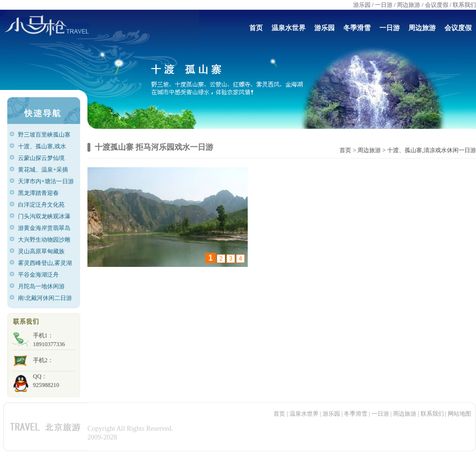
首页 (256, 28)
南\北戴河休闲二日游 (45, 298)
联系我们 (464, 5)
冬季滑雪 (357, 28)
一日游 (384, 5)
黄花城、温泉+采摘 (43, 170)
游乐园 (362, 5)
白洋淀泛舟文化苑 (41, 205)
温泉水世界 (289, 28)
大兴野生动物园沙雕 (44, 240)
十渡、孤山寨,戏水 (42, 146)
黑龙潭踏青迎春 (38, 193)
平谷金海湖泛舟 (38, 275)
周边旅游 (408, 5)
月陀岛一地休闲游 (41, 286)
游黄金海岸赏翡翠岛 (44, 228)
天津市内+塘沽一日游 (46, 181)
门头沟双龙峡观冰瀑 (44, 216)
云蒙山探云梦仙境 (41, 158)
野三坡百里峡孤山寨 (44, 135)
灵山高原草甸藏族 (41, 251)
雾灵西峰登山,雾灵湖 (45, 263)
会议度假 (437, 5)
